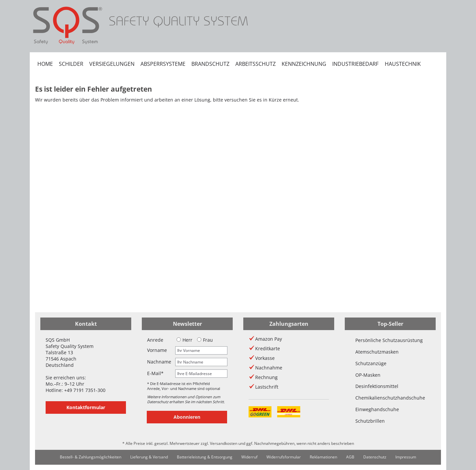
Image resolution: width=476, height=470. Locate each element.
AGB (350, 457)
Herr (184, 340)
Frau (205, 340)
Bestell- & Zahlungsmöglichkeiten (91, 457)
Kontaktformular (86, 407)
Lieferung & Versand (149, 457)
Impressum (406, 457)
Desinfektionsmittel (377, 386)
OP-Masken (368, 375)
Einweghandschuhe (377, 409)
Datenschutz (375, 457)
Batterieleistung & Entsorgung (205, 457)
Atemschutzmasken (377, 352)
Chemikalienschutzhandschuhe (390, 398)
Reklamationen (323, 457)
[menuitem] (45, 64)
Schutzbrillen (370, 421)
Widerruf (249, 457)
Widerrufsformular (284, 457)
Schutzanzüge (371, 363)
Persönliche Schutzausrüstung (389, 340)
